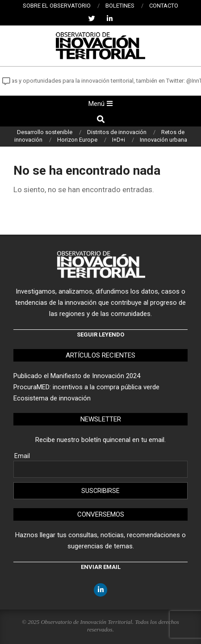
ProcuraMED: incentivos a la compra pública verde (86, 387)
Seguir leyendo (100, 335)
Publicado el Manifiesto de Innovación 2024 (77, 376)
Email (22, 456)
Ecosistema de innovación (52, 398)
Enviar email (101, 567)
